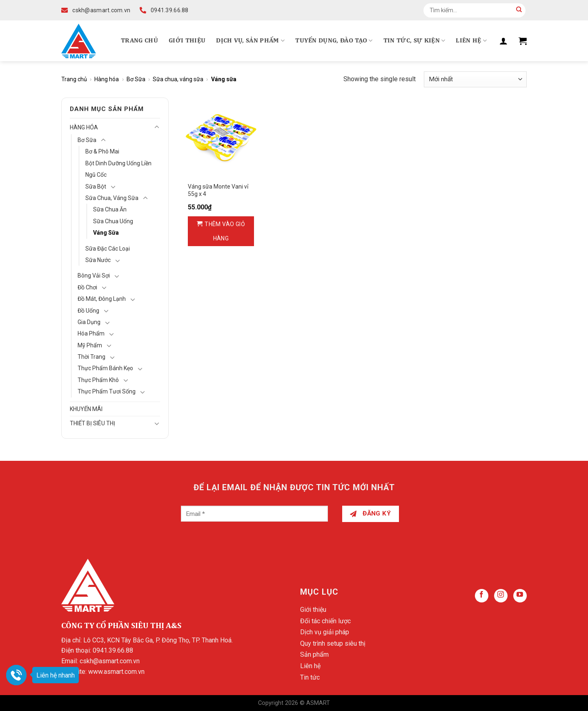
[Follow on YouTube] (520, 596)
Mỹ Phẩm (90, 345)
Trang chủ (139, 41)
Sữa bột (96, 187)
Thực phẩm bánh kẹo (105, 368)
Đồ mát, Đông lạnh (102, 299)
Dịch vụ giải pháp (325, 632)
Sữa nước (98, 260)
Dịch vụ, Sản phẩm (250, 41)
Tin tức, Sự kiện (414, 41)
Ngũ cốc (96, 175)
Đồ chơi (87, 287)
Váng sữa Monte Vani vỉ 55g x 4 (218, 190)
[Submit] (519, 10)
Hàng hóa (107, 79)
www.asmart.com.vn (116, 672)
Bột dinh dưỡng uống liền (118, 163)
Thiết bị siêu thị (92, 423)
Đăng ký (370, 513)
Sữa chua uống (113, 221)
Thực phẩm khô (98, 380)
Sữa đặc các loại (108, 249)
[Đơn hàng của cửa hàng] (475, 79)
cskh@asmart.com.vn (110, 661)
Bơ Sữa (136, 79)
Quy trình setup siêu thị (333, 643)
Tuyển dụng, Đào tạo (334, 41)
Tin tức (310, 677)
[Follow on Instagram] (501, 596)
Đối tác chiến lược (325, 621)
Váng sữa (106, 233)
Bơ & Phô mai (102, 151)
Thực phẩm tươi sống (107, 391)
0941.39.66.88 (113, 650)
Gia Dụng (89, 322)
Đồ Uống (88, 311)
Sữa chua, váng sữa (178, 79)
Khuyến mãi (86, 409)
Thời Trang (91, 357)
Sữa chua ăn (110, 209)
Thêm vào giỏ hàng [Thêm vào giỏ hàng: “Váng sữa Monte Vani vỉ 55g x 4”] (225, 231)
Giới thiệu (187, 41)
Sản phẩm (314, 654)
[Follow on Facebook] (482, 596)
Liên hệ (471, 41)
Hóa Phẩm (91, 333)
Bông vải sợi (94, 276)
